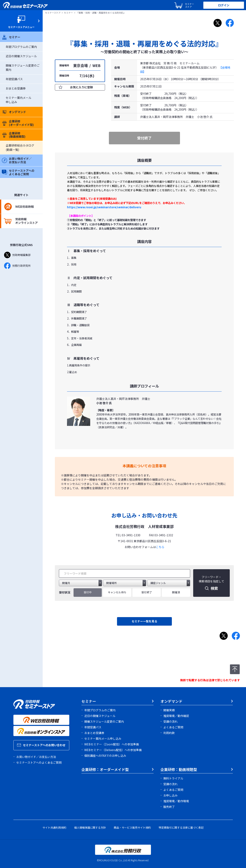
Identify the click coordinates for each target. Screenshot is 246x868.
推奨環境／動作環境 (176, 801)
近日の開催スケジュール (21, 56)
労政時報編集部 (17, 255)
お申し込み (170, 795)
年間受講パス (14, 79)
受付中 (88, 592)
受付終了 (147, 592)
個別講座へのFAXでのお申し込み (105, 756)
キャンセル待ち (117, 592)
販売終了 (169, 807)
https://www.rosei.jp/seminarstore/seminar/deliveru (104, 207)
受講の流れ (170, 721)
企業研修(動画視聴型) (14, 135)
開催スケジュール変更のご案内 (104, 721)
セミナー (11, 37)
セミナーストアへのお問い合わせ (41, 745)
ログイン (224, 5)
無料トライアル (173, 778)
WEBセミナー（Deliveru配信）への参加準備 (113, 750)
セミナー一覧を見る (144, 621)
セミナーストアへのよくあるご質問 (18, 172)
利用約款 (169, 733)
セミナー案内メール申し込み (103, 738)
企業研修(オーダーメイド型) (18, 123)
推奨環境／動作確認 (176, 716)
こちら (160, 547)
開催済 (176, 592)
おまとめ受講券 (16, 88)
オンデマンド (14, 112)
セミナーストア (53, 13)
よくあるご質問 (173, 727)
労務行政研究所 (17, 266)
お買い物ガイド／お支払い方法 (17, 160)
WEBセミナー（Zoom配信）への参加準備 (112, 744)
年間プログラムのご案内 (21, 47)
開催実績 (169, 710)
